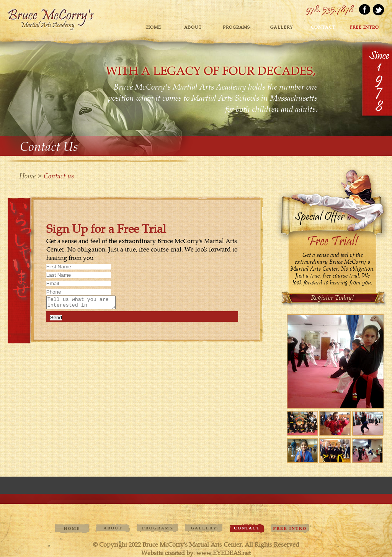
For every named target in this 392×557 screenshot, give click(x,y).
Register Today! (332, 297)
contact (323, 27)
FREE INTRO (364, 27)
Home (154, 27)
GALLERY (282, 27)
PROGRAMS (236, 27)
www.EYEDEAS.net (224, 553)
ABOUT (193, 27)
